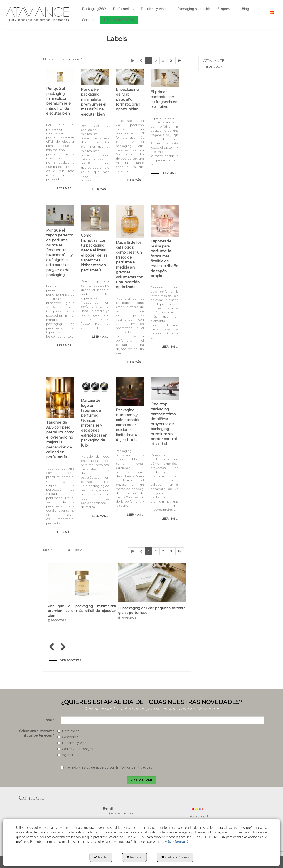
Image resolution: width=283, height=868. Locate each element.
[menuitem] (94, 9)
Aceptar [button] (101, 857)
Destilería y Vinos (73, 743)
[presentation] (52, 646)
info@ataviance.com (119, 813)
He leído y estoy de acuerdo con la (107, 767)
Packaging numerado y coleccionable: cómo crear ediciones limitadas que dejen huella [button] (128, 425)
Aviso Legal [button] (199, 816)
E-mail (48, 720)
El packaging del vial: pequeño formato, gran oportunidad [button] (128, 100)
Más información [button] (178, 842)
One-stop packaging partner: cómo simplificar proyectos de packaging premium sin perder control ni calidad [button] (164, 424)
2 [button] (156, 61)
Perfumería (68, 731)
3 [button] (163, 61)
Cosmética (68, 737)
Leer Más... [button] (65, 188)
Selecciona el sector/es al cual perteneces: (37, 733)
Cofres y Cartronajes (75, 749)
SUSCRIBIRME (141, 780)
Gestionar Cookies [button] (175, 857)
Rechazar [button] (135, 857)
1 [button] (149, 61)
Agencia (66, 755)
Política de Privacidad (136, 767)
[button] (37, 14)
